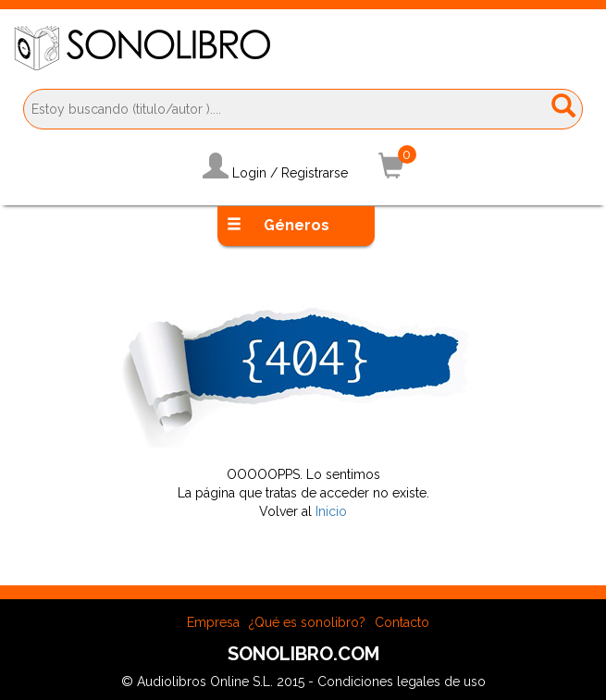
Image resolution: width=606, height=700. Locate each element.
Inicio (331, 511)
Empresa (213, 622)
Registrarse (315, 173)
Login (249, 173)
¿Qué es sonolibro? (307, 622)
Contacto (402, 622)
